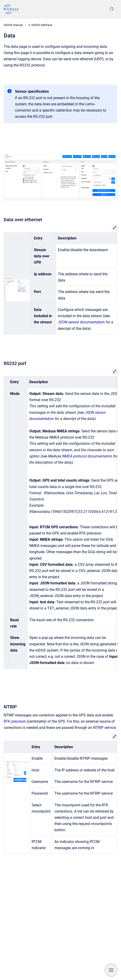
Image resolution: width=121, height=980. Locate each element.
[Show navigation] (111, 970)
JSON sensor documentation (81, 322)
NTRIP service (104, 728)
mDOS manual (13, 25)
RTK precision (15, 721)
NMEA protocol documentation (87, 456)
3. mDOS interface (40, 25)
